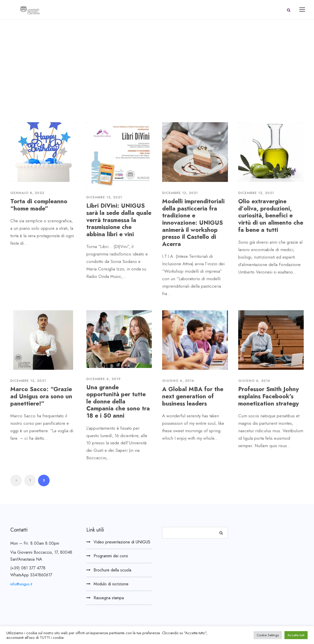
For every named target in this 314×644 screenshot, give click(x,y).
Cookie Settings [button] (268, 635)
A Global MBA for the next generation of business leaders (193, 396)
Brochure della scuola (112, 570)
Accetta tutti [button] (296, 635)
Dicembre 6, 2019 (104, 379)
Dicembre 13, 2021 (180, 193)
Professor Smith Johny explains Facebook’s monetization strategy (269, 396)
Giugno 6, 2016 (178, 381)
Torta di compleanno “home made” (39, 205)
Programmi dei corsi (111, 556)
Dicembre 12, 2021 (256, 193)
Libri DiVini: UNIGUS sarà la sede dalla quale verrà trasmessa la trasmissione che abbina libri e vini (119, 220)
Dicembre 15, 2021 (104, 197)
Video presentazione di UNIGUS (122, 542)
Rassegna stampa (109, 598)
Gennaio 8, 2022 (27, 193)
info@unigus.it (21, 584)
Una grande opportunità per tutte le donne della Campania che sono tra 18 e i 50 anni (118, 401)
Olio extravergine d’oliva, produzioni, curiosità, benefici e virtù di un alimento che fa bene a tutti (271, 215)
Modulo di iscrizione (111, 584)
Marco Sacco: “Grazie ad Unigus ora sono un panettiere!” (41, 396)
